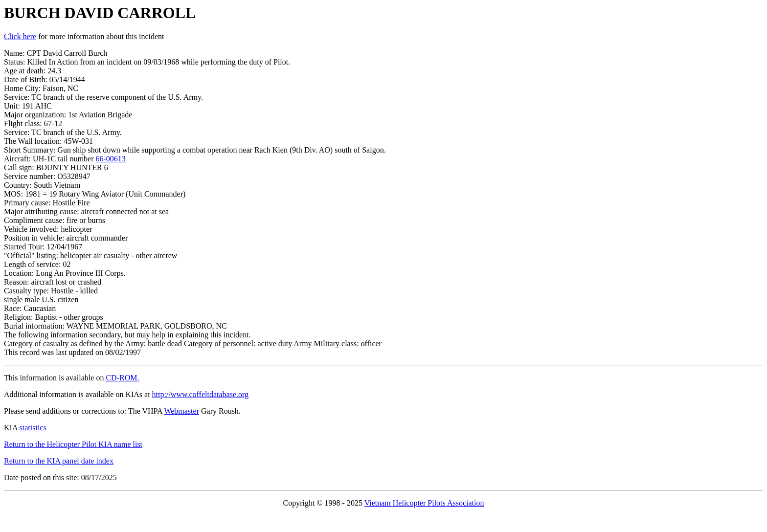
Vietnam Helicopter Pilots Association (424, 503)
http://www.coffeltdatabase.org (200, 394)
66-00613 (111, 159)
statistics (33, 428)
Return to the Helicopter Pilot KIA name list (73, 444)
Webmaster (181, 411)
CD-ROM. (122, 378)
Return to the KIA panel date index (59, 461)
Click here (20, 36)
